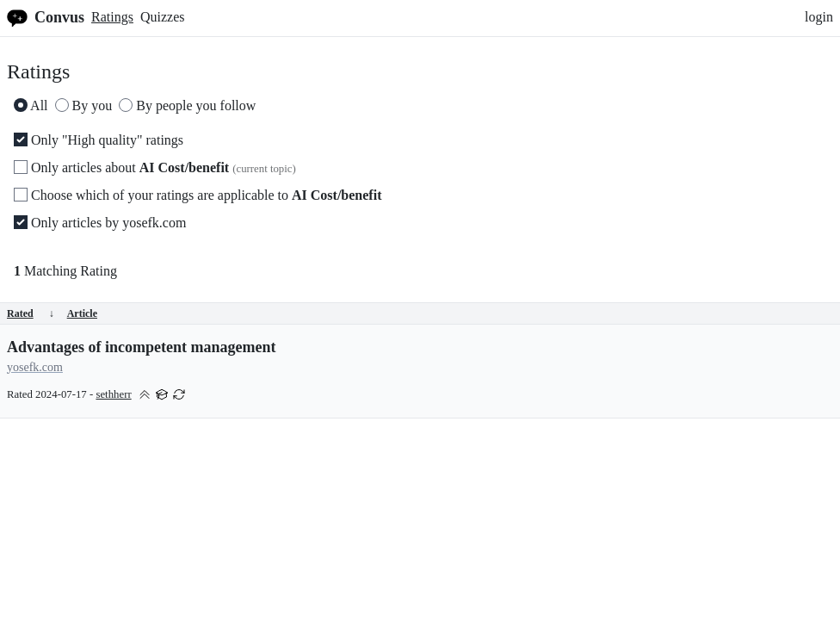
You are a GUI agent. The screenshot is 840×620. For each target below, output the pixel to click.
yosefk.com (35, 367)
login (819, 17)
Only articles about (155, 167)
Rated (31, 313)
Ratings (112, 17)
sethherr (113, 394)
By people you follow (187, 105)
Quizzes (163, 17)
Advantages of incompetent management (141, 347)
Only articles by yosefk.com (100, 223)
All (31, 105)
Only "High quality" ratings (99, 140)
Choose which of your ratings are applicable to (198, 195)
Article (82, 313)
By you (84, 105)
